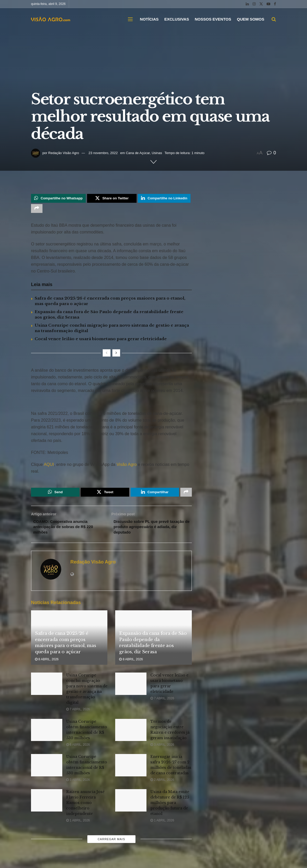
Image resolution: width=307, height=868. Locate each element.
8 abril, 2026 (47, 665)
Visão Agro (127, 467)
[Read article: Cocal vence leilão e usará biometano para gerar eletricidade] (131, 689)
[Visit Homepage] (51, 19)
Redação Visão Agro (64, 153)
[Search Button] (274, 19)
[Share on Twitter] (112, 199)
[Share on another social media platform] (37, 210)
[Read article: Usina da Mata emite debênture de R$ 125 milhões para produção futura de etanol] (131, 806)
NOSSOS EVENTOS (213, 19)
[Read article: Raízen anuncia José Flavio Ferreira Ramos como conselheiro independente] (47, 806)
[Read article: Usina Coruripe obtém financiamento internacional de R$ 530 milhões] (47, 736)
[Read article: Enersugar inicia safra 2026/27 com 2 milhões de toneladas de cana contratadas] (131, 771)
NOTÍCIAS (149, 19)
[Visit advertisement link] (111, 405)
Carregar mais (111, 845)
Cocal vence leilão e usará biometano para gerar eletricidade (101, 341)
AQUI (48, 467)
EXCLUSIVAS (177, 19)
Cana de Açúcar (138, 153)
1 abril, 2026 (78, 826)
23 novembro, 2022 (103, 153)
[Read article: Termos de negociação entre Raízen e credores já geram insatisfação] (131, 736)
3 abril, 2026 (162, 750)
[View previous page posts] (107, 355)
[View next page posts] (116, 355)
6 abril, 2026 (78, 750)
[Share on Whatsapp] (58, 199)
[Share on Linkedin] (164, 199)
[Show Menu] (130, 19)
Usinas (157, 153)
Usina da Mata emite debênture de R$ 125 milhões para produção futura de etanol (170, 808)
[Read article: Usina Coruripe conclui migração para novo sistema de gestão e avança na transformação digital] (47, 689)
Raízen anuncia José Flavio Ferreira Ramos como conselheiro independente (85, 808)
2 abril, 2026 (162, 785)
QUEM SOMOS (251, 19)
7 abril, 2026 (78, 715)
